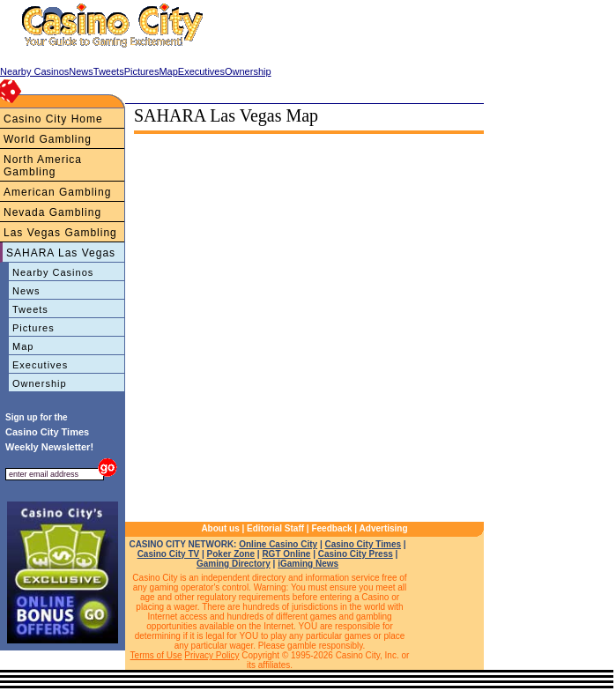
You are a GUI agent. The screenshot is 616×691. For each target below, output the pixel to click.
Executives (40, 365)
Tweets (30, 309)
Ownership (40, 383)
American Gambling (57, 192)
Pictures (33, 328)
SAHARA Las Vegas (61, 253)
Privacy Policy (212, 655)
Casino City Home (53, 119)
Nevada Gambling (52, 212)
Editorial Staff (275, 528)
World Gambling (48, 139)
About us (220, 528)
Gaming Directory (234, 564)
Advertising (384, 528)
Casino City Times (364, 544)
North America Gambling (43, 166)
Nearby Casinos (53, 272)
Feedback (331, 528)
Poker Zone (231, 554)
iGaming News (308, 564)
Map (23, 346)
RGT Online (286, 554)
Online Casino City (278, 544)
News (26, 291)
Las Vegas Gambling (60, 233)
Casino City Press (356, 554)
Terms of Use (156, 655)
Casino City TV (169, 554)
